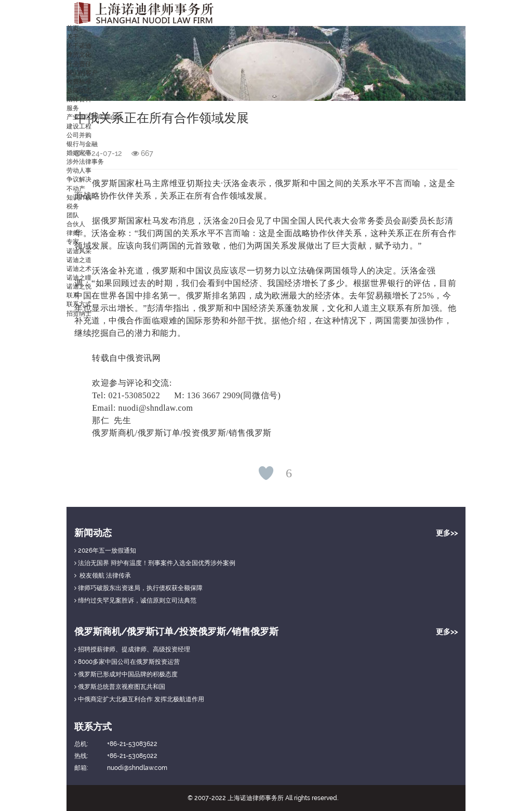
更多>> (447, 533)
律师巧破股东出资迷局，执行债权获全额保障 (138, 588)
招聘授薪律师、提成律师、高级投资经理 (132, 649)
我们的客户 (82, 73)
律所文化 (79, 55)
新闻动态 (79, 90)
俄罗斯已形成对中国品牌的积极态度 (126, 674)
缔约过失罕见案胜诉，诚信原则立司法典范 (135, 600)
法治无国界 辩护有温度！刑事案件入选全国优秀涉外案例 (155, 563)
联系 (73, 295)
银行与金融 (82, 144)
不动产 (76, 189)
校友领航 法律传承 (103, 575)
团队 (73, 215)
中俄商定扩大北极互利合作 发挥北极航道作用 (139, 699)
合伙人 (76, 224)
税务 (73, 206)
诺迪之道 (79, 260)
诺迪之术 (79, 269)
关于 (73, 37)
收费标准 (79, 82)
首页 (73, 28)
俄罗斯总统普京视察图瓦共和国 (120, 687)
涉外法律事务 (85, 162)
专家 (73, 242)
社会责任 (79, 64)
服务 (73, 108)
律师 (73, 233)
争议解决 (79, 179)
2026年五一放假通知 (105, 551)
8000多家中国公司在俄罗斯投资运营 (127, 662)
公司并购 (79, 135)
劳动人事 (79, 171)
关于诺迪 (79, 46)
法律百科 (79, 99)
